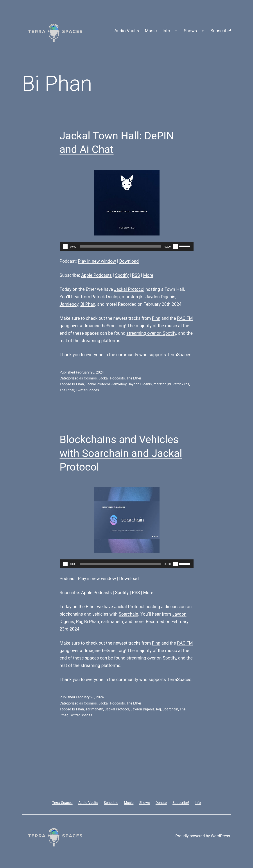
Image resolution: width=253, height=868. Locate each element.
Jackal (103, 378)
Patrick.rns (181, 384)
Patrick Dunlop (106, 297)
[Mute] (176, 246)
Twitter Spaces (87, 390)
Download (129, 261)
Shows (190, 31)
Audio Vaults (127, 31)
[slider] (120, 246)
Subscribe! (221, 31)
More (148, 275)
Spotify (122, 275)
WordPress (220, 836)
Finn (156, 318)
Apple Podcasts (97, 275)
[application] (127, 246)
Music (151, 31)
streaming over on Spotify (151, 333)
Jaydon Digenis (160, 297)
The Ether (134, 378)
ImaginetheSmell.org (105, 326)
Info (166, 31)
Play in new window (97, 261)
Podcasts (118, 378)
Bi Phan (88, 304)
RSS (136, 275)
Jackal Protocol (129, 289)
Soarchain (128, 614)
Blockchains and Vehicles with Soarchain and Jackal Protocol (121, 453)
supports (157, 355)
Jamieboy (69, 304)
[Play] (65, 246)
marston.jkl (133, 297)
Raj (79, 622)
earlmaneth (112, 622)
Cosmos (90, 378)
